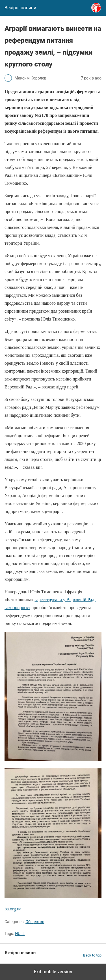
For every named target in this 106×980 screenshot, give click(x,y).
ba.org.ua (13, 909)
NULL (20, 934)
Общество (35, 922)
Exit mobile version (53, 972)
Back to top (92, 955)
